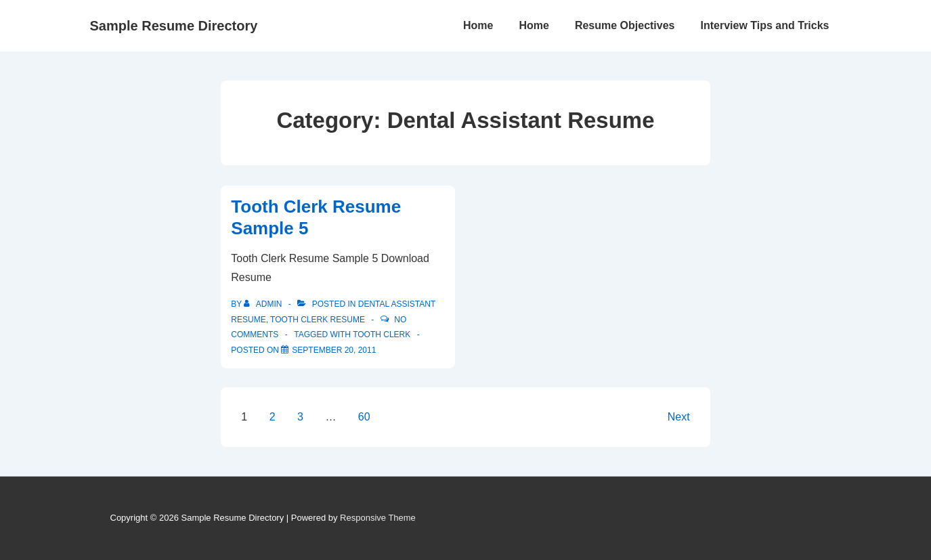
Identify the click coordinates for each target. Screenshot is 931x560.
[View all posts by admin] (264, 304)
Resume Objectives (625, 25)
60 (364, 417)
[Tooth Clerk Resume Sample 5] (334, 350)
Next (679, 417)
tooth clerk (382, 335)
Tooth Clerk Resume (318, 320)
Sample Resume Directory (174, 26)
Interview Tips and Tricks (765, 25)
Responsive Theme (378, 518)
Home (478, 25)
